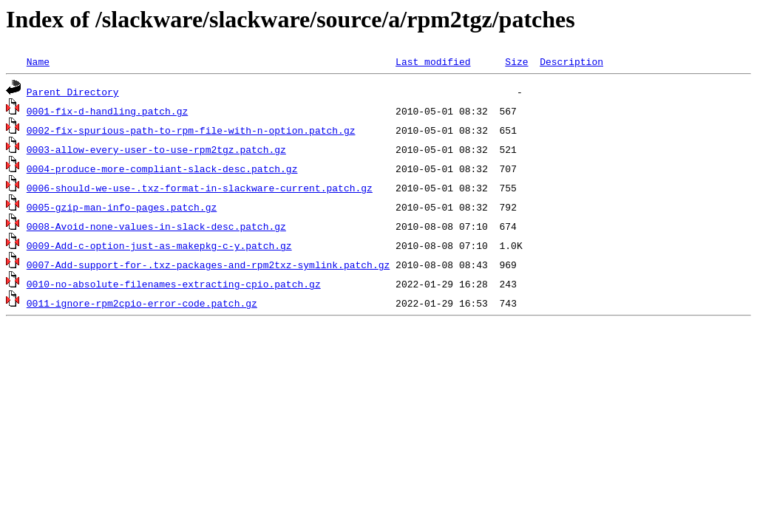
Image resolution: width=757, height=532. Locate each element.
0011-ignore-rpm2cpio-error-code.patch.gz (142, 303)
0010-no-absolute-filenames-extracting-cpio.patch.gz (174, 284)
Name (38, 61)
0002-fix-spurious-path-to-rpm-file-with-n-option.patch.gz (191, 130)
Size (516, 61)
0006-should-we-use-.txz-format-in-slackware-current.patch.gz (200, 188)
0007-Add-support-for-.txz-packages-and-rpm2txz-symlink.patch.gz (208, 265)
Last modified (433, 61)
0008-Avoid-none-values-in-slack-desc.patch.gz (156, 226)
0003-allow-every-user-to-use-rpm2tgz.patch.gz (156, 149)
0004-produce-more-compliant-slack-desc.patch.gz (162, 168)
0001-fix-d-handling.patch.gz (107, 111)
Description (571, 61)
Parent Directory (73, 92)
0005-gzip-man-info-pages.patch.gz (122, 207)
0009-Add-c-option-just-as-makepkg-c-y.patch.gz (159, 245)
